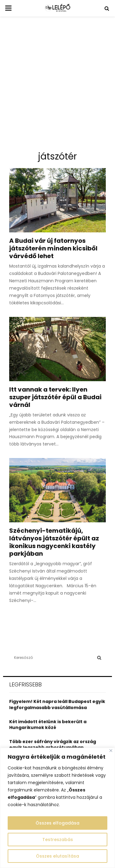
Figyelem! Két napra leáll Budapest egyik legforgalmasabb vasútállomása (57, 705)
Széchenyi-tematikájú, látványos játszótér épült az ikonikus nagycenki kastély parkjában (54, 542)
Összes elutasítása (57, 856)
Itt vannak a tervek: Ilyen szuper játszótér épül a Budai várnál (55, 397)
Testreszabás (58, 840)
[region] (57, 808)
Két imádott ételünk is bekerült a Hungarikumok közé (48, 725)
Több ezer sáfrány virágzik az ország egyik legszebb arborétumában (53, 745)
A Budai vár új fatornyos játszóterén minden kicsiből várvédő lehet (53, 248)
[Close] (111, 751)
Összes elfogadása (57, 823)
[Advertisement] (57, 86)
